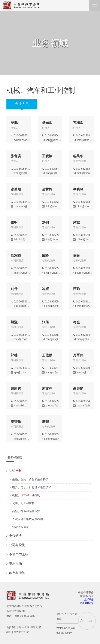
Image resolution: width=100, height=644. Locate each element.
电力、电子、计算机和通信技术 (32, 487)
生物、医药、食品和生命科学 (30, 479)
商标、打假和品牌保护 (26, 511)
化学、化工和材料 (23, 503)
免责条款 (12, 627)
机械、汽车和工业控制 (26, 495)
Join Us (87, 621)
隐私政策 (24, 627)
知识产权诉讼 (21, 527)
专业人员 (22, 104)
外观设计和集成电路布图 (28, 519)
